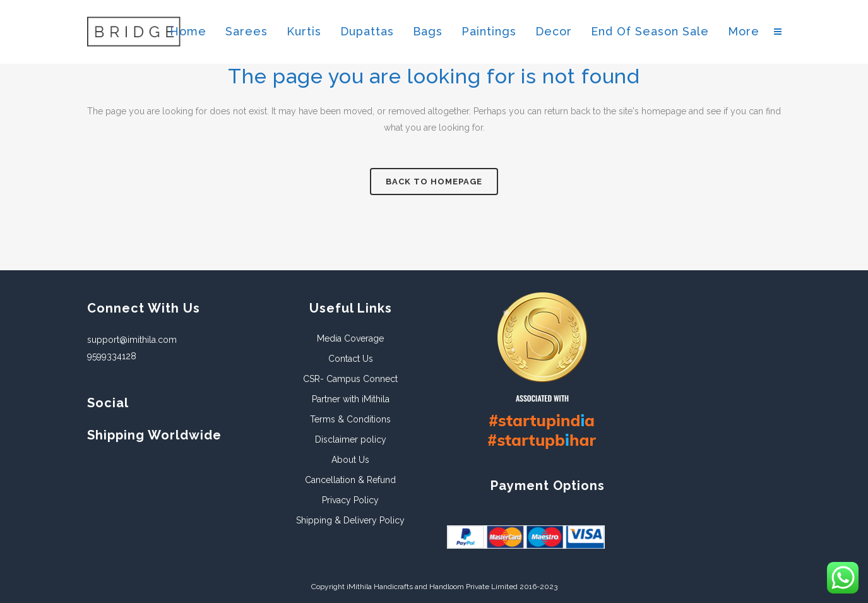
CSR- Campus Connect (350, 379)
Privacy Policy (350, 500)
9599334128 (112, 356)
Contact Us (351, 359)
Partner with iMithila (351, 399)
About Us (350, 460)
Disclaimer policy (351, 439)
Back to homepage (434, 182)
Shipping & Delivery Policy (350, 520)
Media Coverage (350, 338)
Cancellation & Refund (350, 480)
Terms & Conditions (350, 419)
